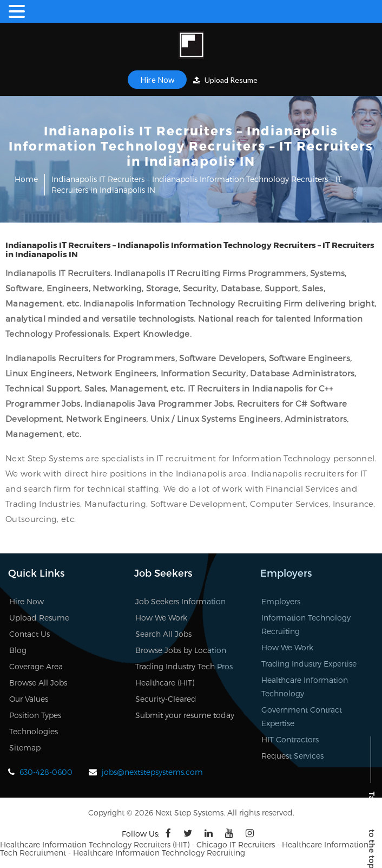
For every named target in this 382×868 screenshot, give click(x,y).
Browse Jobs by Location (181, 650)
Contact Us (29, 634)
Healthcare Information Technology (305, 687)
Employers (281, 601)
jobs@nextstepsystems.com (152, 772)
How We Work (161, 618)
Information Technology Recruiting (306, 624)
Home (26, 179)
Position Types (35, 715)
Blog (18, 650)
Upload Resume (225, 80)
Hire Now (157, 80)
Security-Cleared (166, 699)
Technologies (34, 731)
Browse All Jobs (38, 683)
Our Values (29, 699)
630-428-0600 (46, 772)
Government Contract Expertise (302, 716)
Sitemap (25, 748)
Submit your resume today (185, 715)
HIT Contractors (290, 739)
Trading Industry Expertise (309, 664)
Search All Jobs (163, 634)
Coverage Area (36, 666)
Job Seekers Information (180, 601)
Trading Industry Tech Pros (184, 666)
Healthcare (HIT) (165, 683)
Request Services (292, 756)
